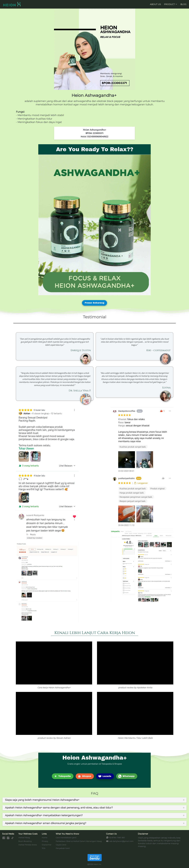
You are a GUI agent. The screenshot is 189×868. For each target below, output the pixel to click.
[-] (4, 838)
